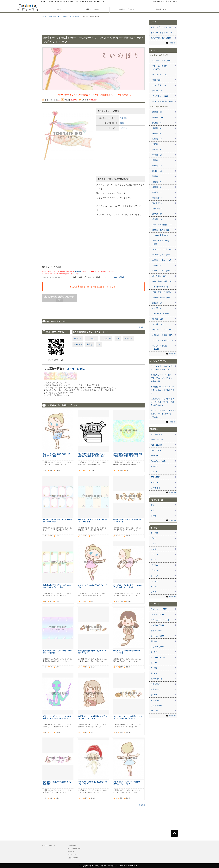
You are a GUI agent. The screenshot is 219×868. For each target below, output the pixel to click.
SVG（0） (155, 472)
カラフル (124, 128)
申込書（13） (158, 166)
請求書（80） (158, 112)
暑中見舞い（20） (160, 276)
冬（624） (155, 673)
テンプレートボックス (51, 16)
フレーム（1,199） (158, 636)
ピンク (153, 560)
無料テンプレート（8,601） (162, 27)
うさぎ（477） (157, 705)
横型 (153, 510)
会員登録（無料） (160, 1)
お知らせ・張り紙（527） (163, 335)
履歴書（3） (157, 187)
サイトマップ (73, 855)
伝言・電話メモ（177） (162, 292)
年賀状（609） (157, 679)
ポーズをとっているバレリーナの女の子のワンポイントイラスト (128, 586)
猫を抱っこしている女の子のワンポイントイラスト (128, 652)
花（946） (155, 641)
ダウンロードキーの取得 (114, 277)
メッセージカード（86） (162, 249)
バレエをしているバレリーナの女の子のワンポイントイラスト (128, 783)
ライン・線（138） (160, 75)
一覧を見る (141, 327)
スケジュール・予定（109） (161, 242)
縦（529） (155, 695)
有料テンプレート (127, 9)
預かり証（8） (158, 203)
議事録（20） (158, 214)
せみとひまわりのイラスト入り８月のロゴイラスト (128, 521)
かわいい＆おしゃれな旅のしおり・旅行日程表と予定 (163, 368)
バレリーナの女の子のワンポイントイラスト (92, 586)
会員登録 (78, 272)
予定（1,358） (157, 631)
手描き (90, 344)
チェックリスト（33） (162, 255)
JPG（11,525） (157, 434)
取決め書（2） (158, 198)
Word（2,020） (157, 450)
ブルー (153, 538)
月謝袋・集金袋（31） (162, 297)
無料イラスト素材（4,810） (162, 33)
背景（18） (157, 80)
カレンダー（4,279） (159, 609)
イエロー (154, 549)
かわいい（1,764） (158, 614)
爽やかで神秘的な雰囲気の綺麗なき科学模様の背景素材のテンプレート (128, 455)
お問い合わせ (73, 858)
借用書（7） (157, 144)
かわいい (78, 344)
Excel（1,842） (157, 456)
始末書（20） (158, 219)
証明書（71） (158, 176)
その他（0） (156, 488)
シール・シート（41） (162, 271)
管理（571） (156, 689)
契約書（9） (157, 150)
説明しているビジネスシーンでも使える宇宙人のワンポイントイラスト (57, 717)
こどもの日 (106, 338)
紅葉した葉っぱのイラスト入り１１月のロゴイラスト (92, 652)
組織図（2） (157, 192)
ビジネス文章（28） (161, 235)
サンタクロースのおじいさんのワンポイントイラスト (92, 783)
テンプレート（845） (160, 657)
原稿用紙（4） (158, 209)
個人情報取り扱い (74, 848)
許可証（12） (158, 171)
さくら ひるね (76, 369)
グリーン (154, 554)
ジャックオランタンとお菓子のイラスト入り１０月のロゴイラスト (128, 717)
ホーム (58, 9)
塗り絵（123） (158, 319)
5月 (99, 344)
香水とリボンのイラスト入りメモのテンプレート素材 (92, 521)
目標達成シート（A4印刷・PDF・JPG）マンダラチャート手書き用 (162, 378)
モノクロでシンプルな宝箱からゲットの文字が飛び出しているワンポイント (92, 455)
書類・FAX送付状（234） (163, 225)
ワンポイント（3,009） (162, 61)
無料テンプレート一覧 (71, 16)
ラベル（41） (158, 265)
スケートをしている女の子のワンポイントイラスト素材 (57, 455)
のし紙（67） (158, 308)
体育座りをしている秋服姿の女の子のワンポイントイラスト (92, 717)
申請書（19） (158, 155)
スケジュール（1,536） (160, 620)
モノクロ (154, 533)
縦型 (122, 123)
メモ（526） (156, 700)
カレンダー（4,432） (161, 313)
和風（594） (156, 684)
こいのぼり (91, 338)
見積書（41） (158, 128)
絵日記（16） (158, 303)
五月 (118, 338)
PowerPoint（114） (159, 461)
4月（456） (155, 711)
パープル (154, 565)
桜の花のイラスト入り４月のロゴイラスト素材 (57, 783)
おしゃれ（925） (158, 647)
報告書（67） (158, 133)
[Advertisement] (28, 98)
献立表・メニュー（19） (162, 260)
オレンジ (154, 576)
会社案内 (71, 852)
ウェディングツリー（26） (163, 340)
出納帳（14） (158, 139)
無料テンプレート (92, 9)
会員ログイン (172, 1)
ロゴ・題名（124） (160, 85)
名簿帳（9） (157, 182)
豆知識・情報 (161, 9)
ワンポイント (126, 118)
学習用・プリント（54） (162, 330)
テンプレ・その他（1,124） (160, 347)
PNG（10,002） (157, 440)
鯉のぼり (78, 338)
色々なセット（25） (161, 96)
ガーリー (129, 338)
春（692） (155, 668)
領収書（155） (158, 117)
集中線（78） (158, 91)
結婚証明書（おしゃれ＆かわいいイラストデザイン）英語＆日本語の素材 (163, 402)
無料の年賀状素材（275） (161, 38)
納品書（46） (158, 123)
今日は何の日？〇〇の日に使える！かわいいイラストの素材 (163, 390)
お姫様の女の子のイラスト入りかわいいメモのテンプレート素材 (57, 586)
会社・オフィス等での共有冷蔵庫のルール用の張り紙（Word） (163, 414)
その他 (153, 516)
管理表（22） (158, 160)
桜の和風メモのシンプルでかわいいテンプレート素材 (57, 652)
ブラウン (154, 570)
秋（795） (155, 663)
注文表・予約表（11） (162, 230)
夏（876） (155, 652)
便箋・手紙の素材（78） (162, 281)
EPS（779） (156, 477)
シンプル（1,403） (158, 625)
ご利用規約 (72, 845)
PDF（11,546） (157, 445)
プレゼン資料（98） (161, 287)
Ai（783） (155, 466)
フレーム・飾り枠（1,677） (160, 68)
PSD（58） (155, 482)
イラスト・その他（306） (163, 101)
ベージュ (154, 581)
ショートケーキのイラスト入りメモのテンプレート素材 (57, 521)
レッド (153, 544)
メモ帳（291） (158, 324)
